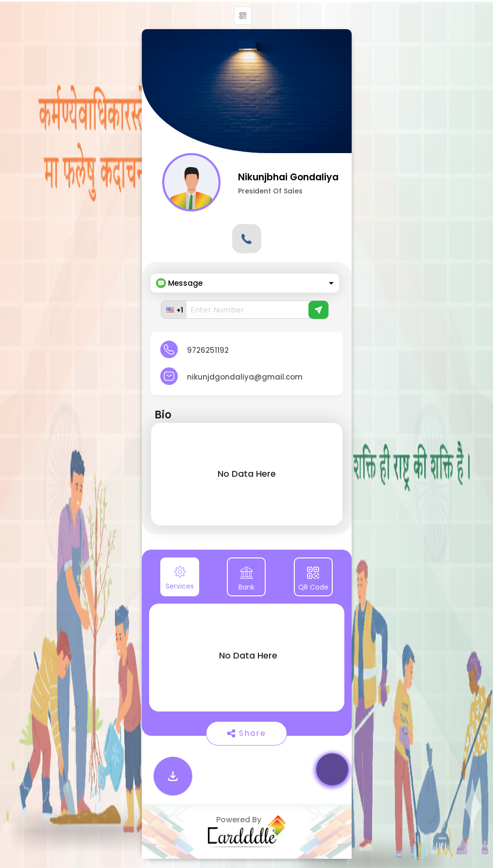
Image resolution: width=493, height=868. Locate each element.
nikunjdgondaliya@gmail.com (245, 377)
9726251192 (208, 350)
